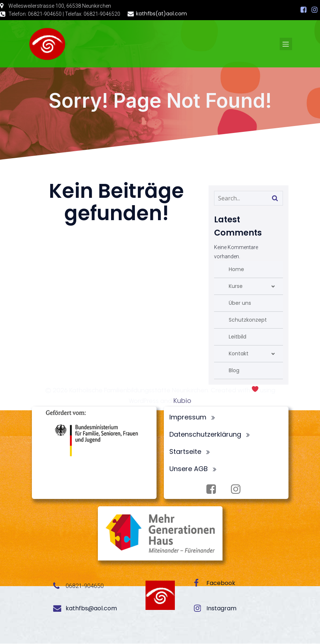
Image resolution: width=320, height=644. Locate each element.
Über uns (240, 303)
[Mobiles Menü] (286, 44)
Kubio (182, 401)
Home (236, 270)
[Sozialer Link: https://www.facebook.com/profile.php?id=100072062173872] (304, 10)
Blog (234, 371)
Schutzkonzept (248, 320)
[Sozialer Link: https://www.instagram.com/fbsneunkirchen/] (315, 10)
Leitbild (238, 337)
